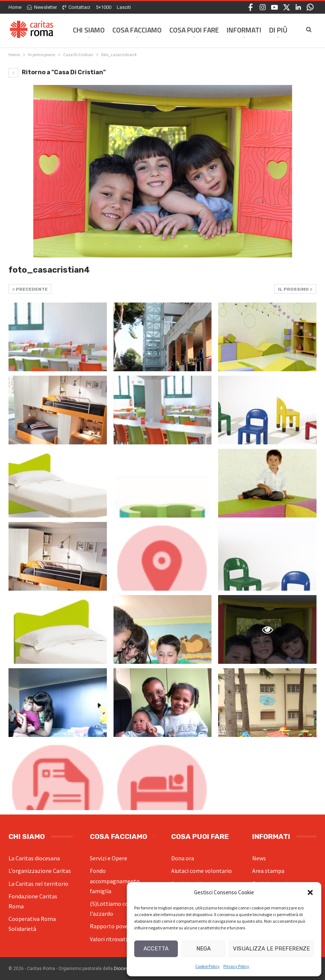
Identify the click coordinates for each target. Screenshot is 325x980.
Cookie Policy (207, 966)
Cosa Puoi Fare (194, 30)
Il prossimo (295, 289)
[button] (310, 892)
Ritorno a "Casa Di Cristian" (57, 72)
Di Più (278, 30)
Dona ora (183, 858)
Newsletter (42, 7)
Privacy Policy (236, 966)
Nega (204, 949)
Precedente (30, 289)
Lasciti (124, 7)
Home (15, 7)
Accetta (156, 949)
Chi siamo (89, 30)
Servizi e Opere (109, 858)
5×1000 (104, 7)
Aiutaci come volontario (202, 871)
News (259, 858)
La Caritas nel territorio (38, 884)
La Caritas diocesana (34, 858)
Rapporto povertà (113, 926)
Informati (244, 30)
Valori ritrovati (109, 939)
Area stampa (268, 871)
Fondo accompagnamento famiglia (115, 881)
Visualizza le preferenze (271, 949)
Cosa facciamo (137, 30)
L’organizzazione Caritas (40, 871)
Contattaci (76, 7)
